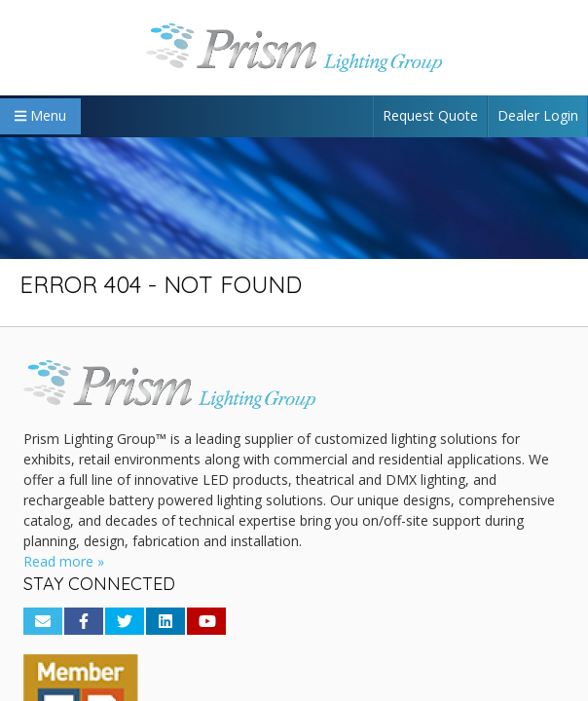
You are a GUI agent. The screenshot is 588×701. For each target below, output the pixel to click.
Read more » (64, 561)
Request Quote (430, 115)
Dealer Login (538, 115)
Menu (40, 115)
